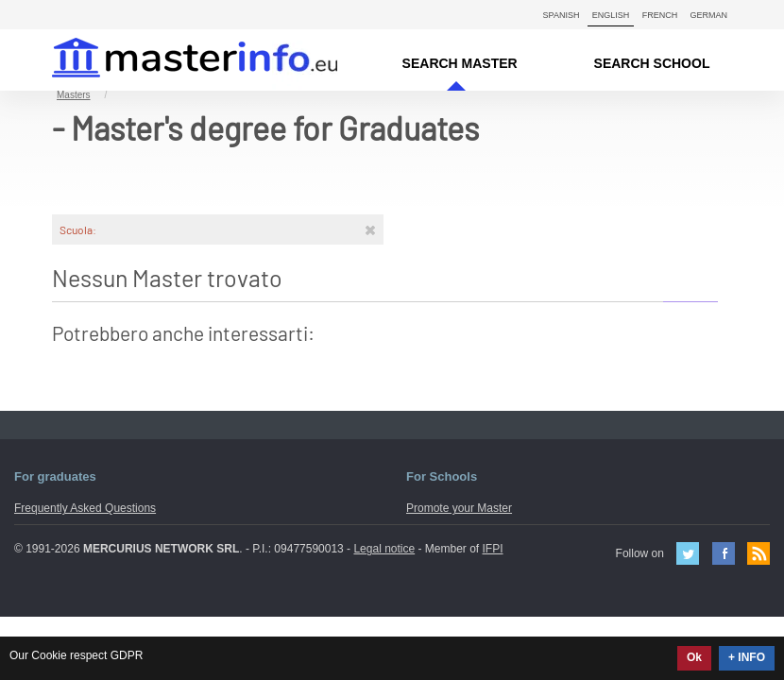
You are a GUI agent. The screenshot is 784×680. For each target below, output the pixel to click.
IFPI (493, 549)
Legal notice (384, 549)
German (708, 15)
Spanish (562, 15)
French (660, 15)
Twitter (688, 553)
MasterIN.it (172, 60)
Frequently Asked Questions (85, 508)
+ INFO (747, 657)
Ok (694, 657)
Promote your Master (459, 508)
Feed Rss (758, 553)
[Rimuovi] (370, 229)
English (611, 15)
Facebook (724, 553)
